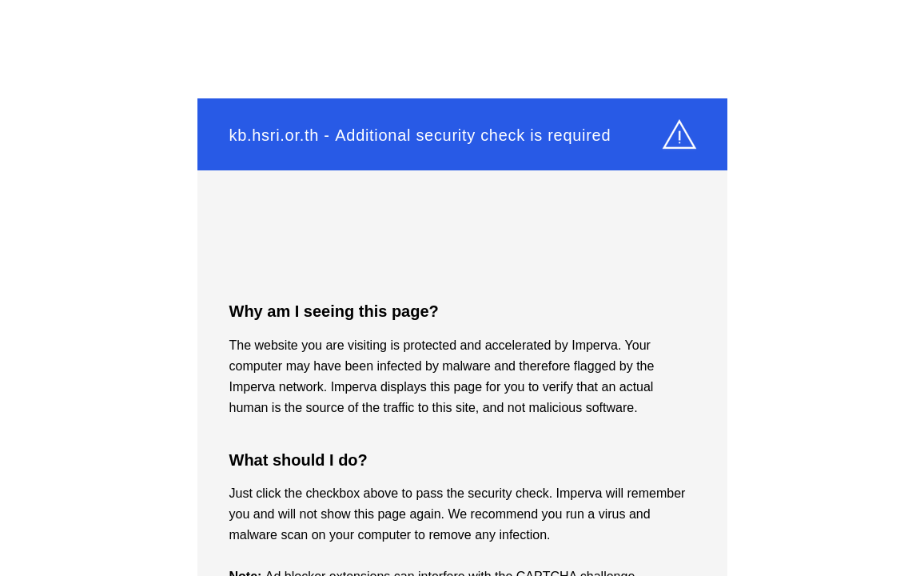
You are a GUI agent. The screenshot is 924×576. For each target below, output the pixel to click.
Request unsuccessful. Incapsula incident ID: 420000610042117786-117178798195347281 (462, 288)
